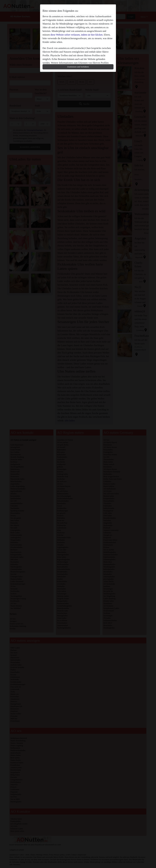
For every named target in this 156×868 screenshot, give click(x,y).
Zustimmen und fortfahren (78, 67)
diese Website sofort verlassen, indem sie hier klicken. (77, 35)
